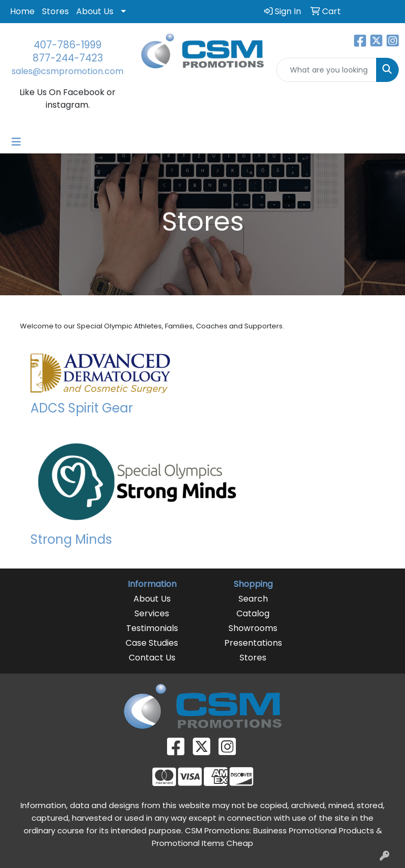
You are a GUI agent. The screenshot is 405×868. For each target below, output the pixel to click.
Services (152, 613)
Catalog (253, 613)
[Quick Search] (326, 70)
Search (253, 599)
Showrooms (253, 628)
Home (22, 11)
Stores (55, 11)
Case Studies (152, 643)
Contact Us (152, 658)
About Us (95, 11)
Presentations (253, 643)
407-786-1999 (67, 45)
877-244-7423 (68, 58)
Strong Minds (71, 539)
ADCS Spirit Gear (82, 408)
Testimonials (152, 628)
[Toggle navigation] (16, 142)
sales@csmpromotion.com (67, 71)
